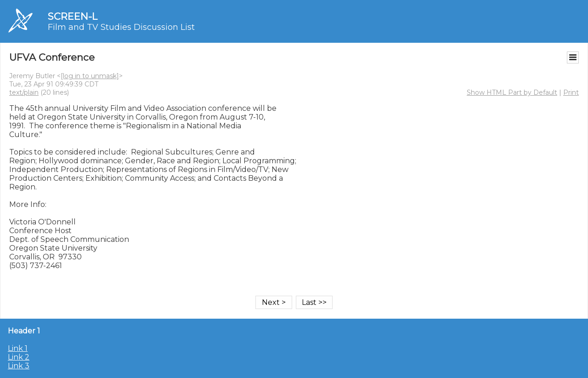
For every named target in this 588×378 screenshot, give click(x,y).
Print (571, 92)
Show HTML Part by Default (512, 92)
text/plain (24, 92)
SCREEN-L (73, 16)
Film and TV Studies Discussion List (121, 27)
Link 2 (19, 357)
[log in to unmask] (90, 76)
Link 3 (19, 366)
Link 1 (18, 348)
